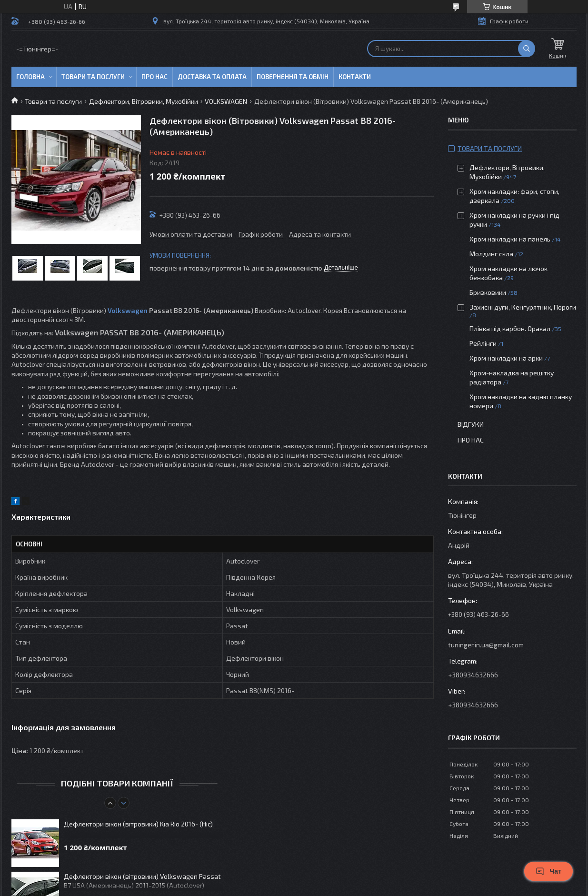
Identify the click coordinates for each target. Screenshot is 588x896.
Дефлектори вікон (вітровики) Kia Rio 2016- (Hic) (138, 824)
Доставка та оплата (212, 77)
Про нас (154, 77)
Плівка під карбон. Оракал (510, 328)
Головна (30, 77)
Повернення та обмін (293, 77)
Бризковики (488, 292)
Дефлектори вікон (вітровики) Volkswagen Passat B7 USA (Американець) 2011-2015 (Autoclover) (142, 881)
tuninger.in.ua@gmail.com (486, 645)
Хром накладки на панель (510, 239)
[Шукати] (527, 49)
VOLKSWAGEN (226, 101)
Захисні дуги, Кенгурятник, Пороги (523, 307)
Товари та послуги (93, 77)
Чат (548, 871)
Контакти (355, 77)
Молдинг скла (491, 254)
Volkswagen (128, 310)
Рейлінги (483, 343)
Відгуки (471, 424)
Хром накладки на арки (506, 358)
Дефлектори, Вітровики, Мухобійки (144, 101)
